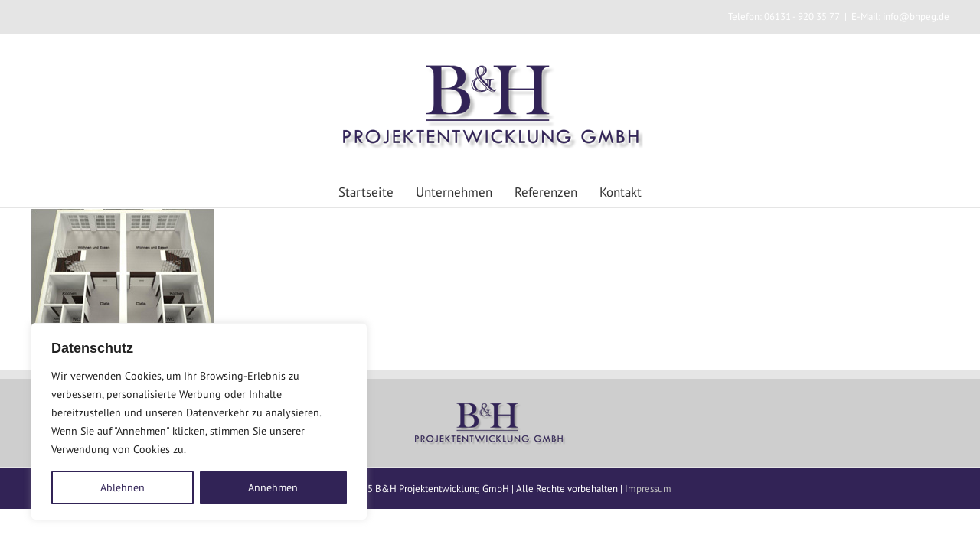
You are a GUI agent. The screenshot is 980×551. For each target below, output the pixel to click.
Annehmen (273, 487)
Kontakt (661, 192)
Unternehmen (441, 192)
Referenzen (560, 192)
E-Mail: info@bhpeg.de (900, 16)
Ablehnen (122, 487)
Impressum (648, 489)
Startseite (326, 192)
